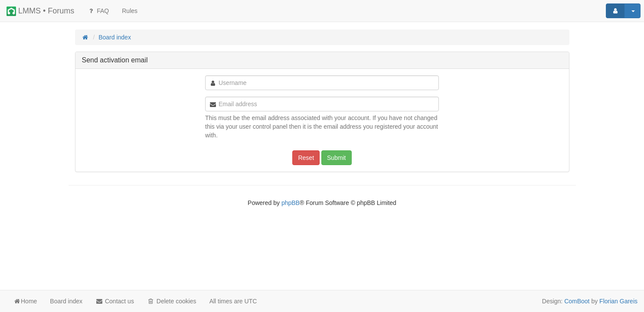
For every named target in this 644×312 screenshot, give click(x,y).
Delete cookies (172, 301)
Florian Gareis (618, 301)
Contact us (115, 301)
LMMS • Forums (40, 11)
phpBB (291, 203)
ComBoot (577, 301)
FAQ (98, 11)
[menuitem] (130, 11)
